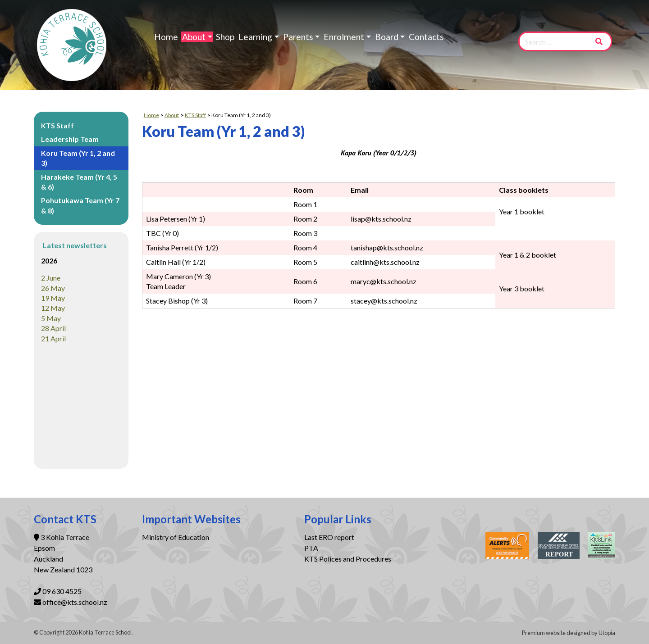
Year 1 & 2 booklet (528, 255)
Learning (255, 37)
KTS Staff (57, 125)
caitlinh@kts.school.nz (385, 262)
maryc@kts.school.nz (384, 281)
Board (387, 37)
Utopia (607, 633)
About (194, 37)
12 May (53, 308)
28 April (53, 328)
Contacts (426, 37)
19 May (53, 298)
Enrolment (344, 37)
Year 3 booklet (522, 288)
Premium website (544, 633)
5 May (51, 318)
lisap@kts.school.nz (381, 219)
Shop (225, 37)
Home (166, 37)
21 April (53, 338)
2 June (51, 278)
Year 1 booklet (522, 211)
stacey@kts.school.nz (384, 301)
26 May (53, 288)
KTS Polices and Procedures (348, 559)
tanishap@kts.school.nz (387, 247)
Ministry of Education (176, 537)
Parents (298, 37)
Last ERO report (329, 537)
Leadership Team (70, 139)
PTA (311, 548)
